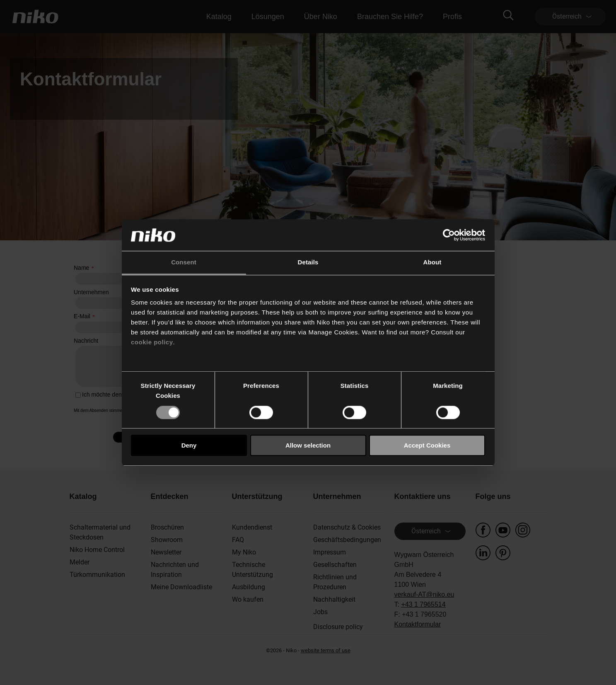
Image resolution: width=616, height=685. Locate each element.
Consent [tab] (184, 263)
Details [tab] (308, 263)
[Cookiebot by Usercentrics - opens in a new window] (449, 235)
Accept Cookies (427, 445)
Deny (189, 445)
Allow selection (308, 445)
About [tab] (432, 263)
